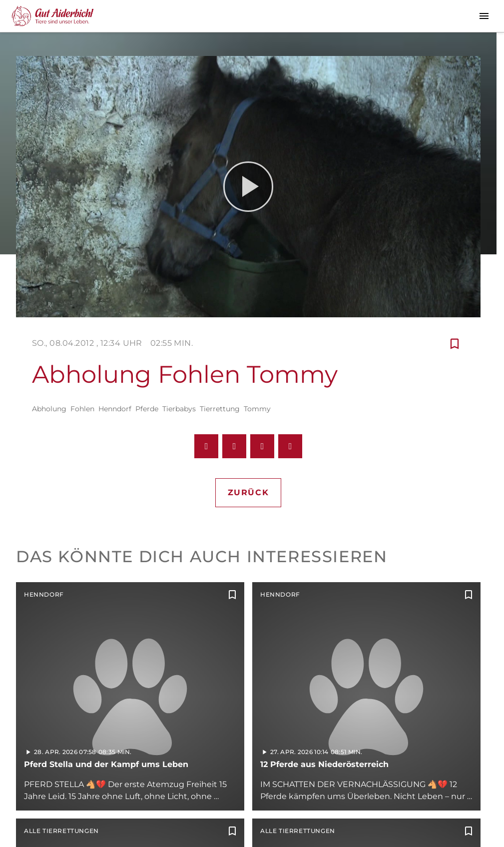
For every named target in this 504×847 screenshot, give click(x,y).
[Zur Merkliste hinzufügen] (455, 343)
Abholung (49, 409)
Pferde (147, 409)
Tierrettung (220, 409)
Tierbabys (179, 409)
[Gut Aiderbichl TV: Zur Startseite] (53, 16)
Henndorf (115, 409)
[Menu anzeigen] (484, 16)
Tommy (257, 409)
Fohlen (82, 409)
